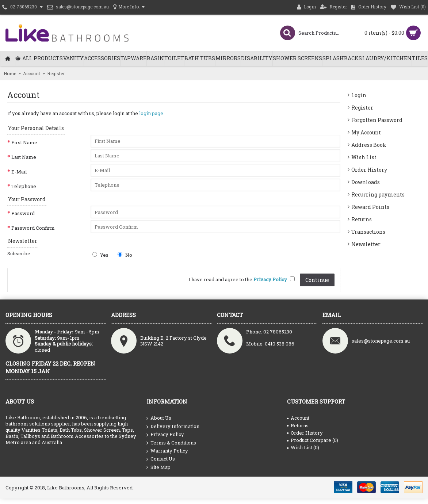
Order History (369, 170)
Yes (100, 255)
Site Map (158, 467)
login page (151, 113)
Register (362, 108)
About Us (159, 418)
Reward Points (370, 207)
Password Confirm (33, 228)
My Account (366, 132)
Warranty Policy (167, 451)
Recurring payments (378, 194)
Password (23, 213)
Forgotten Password (377, 120)
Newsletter (366, 244)
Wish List (364, 157)
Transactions (368, 232)
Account (298, 418)
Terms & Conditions (171, 443)
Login (359, 95)
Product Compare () (313, 440)
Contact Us (161, 459)
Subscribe (19, 253)
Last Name (24, 157)
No (125, 255)
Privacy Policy (165, 435)
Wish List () (303, 447)
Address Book (369, 145)
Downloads (366, 182)
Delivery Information (173, 427)
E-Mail (19, 172)
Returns (362, 219)
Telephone (24, 186)
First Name (24, 142)
